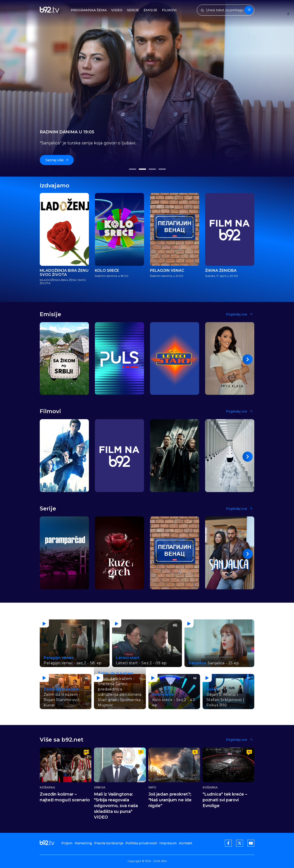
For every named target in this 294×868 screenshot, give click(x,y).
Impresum (168, 843)
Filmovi (169, 10)
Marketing (83, 843)
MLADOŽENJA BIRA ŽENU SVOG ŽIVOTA (64, 273)
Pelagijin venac (167, 271)
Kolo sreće (107, 271)
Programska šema (89, 10)
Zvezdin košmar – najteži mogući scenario (65, 797)
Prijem (67, 843)
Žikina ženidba (221, 271)
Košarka (47, 787)
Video (117, 10)
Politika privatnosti (141, 843)
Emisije (150, 10)
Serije (133, 10)
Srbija (100, 787)
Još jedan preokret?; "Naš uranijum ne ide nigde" (170, 800)
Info (152, 787)
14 (249, 752)
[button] (132, 169)
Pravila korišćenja (109, 843)
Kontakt (186, 843)
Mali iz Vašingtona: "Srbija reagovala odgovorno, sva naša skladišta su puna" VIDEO (116, 806)
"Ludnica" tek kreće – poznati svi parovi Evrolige (225, 800)
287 (86, 752)
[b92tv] (49, 10)
